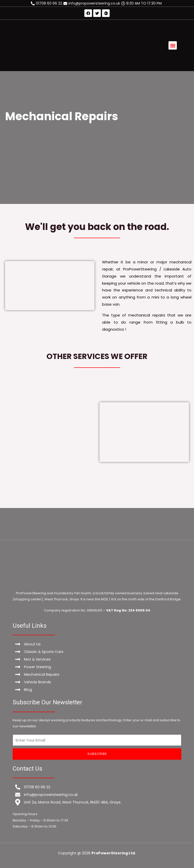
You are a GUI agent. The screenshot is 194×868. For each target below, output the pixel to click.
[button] (173, 45)
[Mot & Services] (97, 659)
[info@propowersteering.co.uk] (92, 3)
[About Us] (97, 644)
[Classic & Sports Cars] (97, 652)
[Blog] (97, 690)
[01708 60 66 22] (47, 3)
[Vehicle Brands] (97, 682)
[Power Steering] (97, 667)
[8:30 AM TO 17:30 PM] (142, 3)
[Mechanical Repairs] (97, 674)
